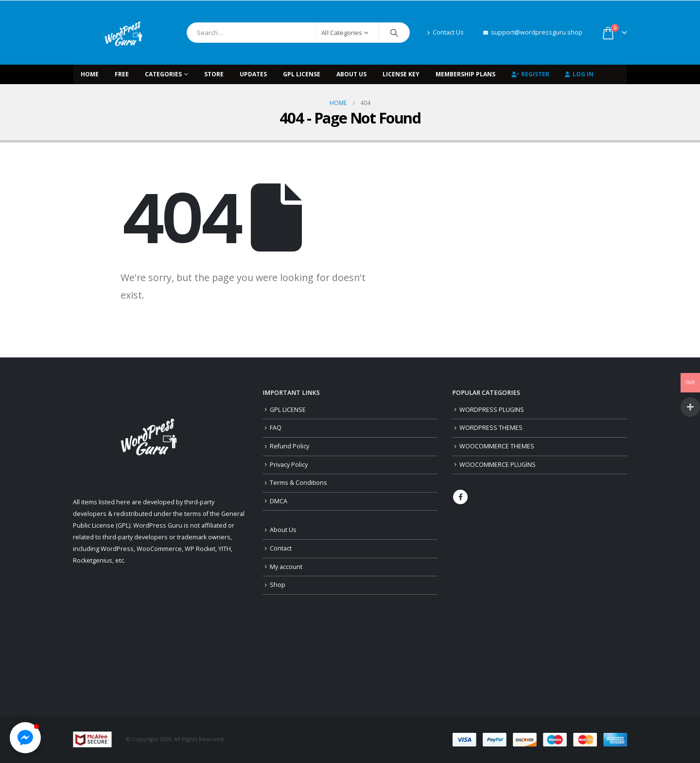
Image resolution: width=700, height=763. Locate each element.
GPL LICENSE (302, 74)
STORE (214, 74)
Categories (163, 74)
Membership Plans (465, 74)
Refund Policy (289, 446)
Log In (579, 74)
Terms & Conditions (298, 483)
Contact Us (445, 32)
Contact (281, 548)
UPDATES (253, 74)
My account (286, 567)
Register (530, 74)
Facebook (460, 497)
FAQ (276, 428)
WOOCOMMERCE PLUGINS (498, 465)
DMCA (279, 501)
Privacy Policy (289, 465)
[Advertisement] (540, 610)
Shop (278, 585)
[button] (25, 738)
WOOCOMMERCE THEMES (497, 446)
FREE (122, 74)
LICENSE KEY (401, 74)
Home (90, 74)
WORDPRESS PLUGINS (492, 410)
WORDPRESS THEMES (491, 428)
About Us (351, 74)
